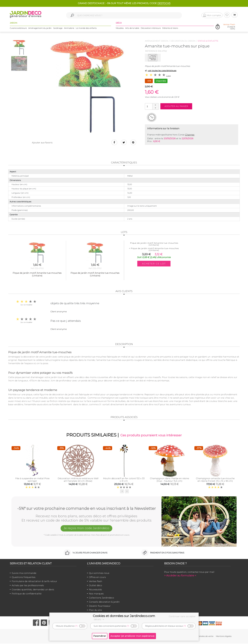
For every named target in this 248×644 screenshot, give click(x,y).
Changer (190, 135)
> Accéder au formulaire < (180, 576)
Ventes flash (95, 582)
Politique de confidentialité (27, 594)
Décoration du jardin (183, 41)
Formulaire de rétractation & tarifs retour (34, 582)
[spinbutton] (152, 106)
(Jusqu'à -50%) (229, 27)
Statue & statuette (208, 41)
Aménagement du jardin (40, 28)
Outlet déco (95, 586)
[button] (155, 105)
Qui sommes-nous (99, 574)
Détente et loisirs (170, 28)
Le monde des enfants (86, 28)
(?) (76, 626)
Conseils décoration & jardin (104, 602)
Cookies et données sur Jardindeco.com (124, 616)
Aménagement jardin (157, 41)
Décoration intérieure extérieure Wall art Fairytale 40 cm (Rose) (78, 480)
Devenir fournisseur (100, 606)
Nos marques (96, 594)
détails (99, 619)
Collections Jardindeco (101, 598)
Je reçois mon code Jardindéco (87, 529)
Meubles (120, 28)
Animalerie (69, 28)
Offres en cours (97, 578)
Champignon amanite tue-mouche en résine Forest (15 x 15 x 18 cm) (215, 480)
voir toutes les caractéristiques (161, 71)
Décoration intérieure (151, 28)
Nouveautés (95, 590)
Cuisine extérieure (18, 28)
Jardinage (58, 28)
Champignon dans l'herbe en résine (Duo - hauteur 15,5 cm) (169, 480)
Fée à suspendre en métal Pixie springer (32, 480)
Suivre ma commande (24, 574)
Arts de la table (132, 28)
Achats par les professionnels (28, 586)
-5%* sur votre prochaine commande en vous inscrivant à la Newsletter (87, 509)
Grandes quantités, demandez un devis (33, 590)
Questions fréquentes (24, 578)
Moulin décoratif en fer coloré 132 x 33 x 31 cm (124, 480)
